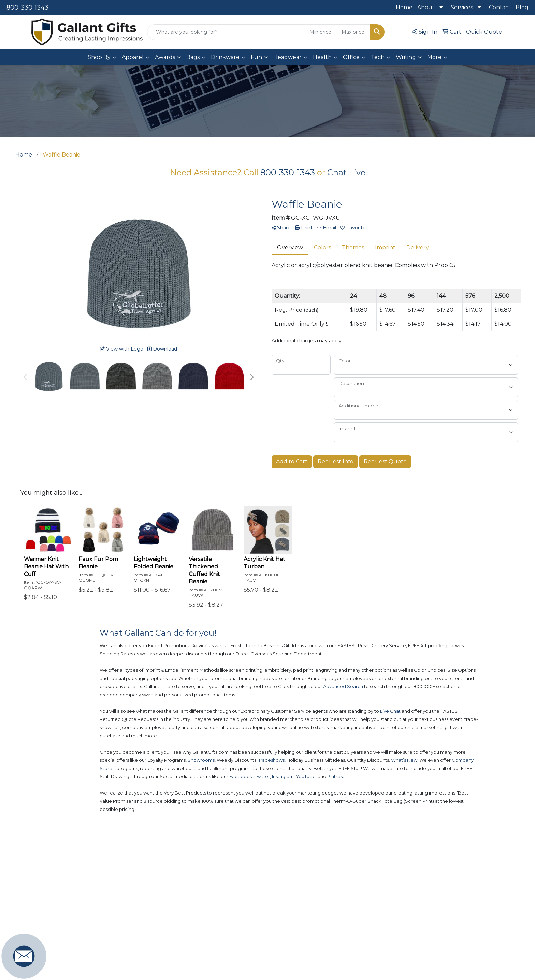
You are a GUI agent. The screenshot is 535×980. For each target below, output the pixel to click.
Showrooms (283, 918)
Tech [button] (378, 57)
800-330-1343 (27, 8)
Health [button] (322, 57)
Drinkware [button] (225, 57)
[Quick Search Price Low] (322, 32)
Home (404, 7)
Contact (500, 7)
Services (462, 7)
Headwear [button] (287, 57)
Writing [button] (406, 57)
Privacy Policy (417, 932)
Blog (522, 7)
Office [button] (351, 57)
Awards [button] (165, 57)
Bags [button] (193, 57)
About (426, 7)
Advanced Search (357, 888)
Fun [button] (256, 57)
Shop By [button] (99, 57)
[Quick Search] (227, 32)
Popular (278, 903)
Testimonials (415, 918)
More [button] (434, 57)
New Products (287, 888)
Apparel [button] (133, 57)
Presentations (352, 918)
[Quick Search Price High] (354, 32)
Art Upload (348, 903)
